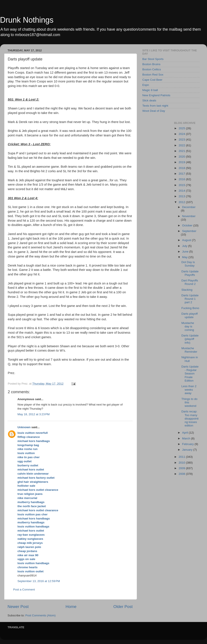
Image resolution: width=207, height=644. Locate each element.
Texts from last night (155, 106)
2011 (182, 457)
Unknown (24, 427)
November (189, 216)
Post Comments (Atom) (41, 615)
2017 (182, 174)
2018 (182, 168)
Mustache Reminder (189, 350)
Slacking (187, 290)
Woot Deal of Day (154, 111)
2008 (182, 474)
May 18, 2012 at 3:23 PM (34, 414)
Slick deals (149, 100)
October (188, 225)
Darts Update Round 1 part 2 (190, 299)
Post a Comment (24, 590)
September (189, 231)
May (185, 257)
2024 (182, 134)
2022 (182, 145)
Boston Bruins (151, 64)
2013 (182, 196)
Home (71, 607)
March (187, 438)
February (188, 444)
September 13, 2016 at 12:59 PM (39, 581)
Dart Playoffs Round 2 (190, 282)
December (189, 207)
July (185, 246)
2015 (182, 185)
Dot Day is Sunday (188, 264)
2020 (182, 157)
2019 (182, 162)
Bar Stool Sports (153, 59)
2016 (182, 179)
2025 (182, 128)
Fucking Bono (190, 308)
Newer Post (18, 607)
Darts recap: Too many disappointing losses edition (190, 418)
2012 (182, 202)
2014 (182, 191)
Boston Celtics (152, 69)
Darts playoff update (190, 315)
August (187, 240)
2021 (182, 151)
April (186, 433)
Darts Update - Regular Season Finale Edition (190, 374)
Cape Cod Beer (152, 80)
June (186, 252)
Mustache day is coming (188, 326)
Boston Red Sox (153, 75)
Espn (146, 85)
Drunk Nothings (27, 20)
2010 (182, 463)
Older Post (123, 607)
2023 (182, 140)
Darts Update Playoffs (190, 273)
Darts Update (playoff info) (190, 339)
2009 (182, 468)
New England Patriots (156, 95)
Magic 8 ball (150, 90)
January (188, 450)
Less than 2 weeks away (189, 390)
